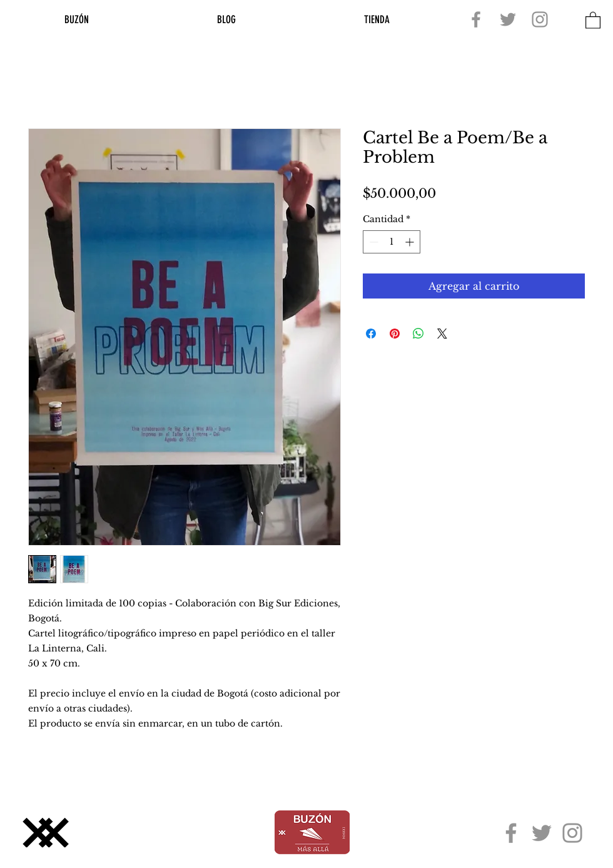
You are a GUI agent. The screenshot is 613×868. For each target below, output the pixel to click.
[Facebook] (476, 19)
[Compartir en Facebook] (371, 334)
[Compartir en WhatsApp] (418, 334)
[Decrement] (372, 242)
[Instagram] (540, 19)
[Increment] (411, 242)
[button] (593, 20)
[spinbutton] (392, 242)
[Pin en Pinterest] (395, 334)
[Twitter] (508, 19)
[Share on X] (442, 334)
